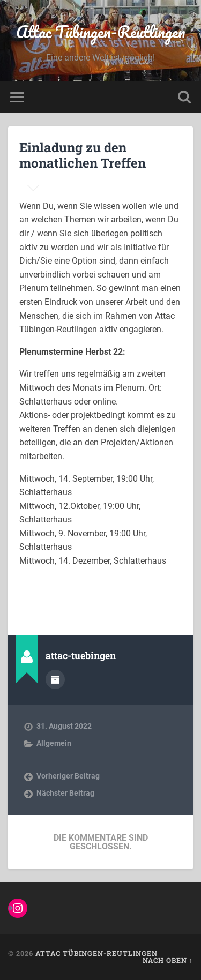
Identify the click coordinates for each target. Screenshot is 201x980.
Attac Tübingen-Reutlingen (101, 32)
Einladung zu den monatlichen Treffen (83, 155)
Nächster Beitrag (65, 793)
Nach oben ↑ (168, 960)
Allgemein (54, 743)
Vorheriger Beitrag (68, 776)
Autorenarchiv (55, 679)
